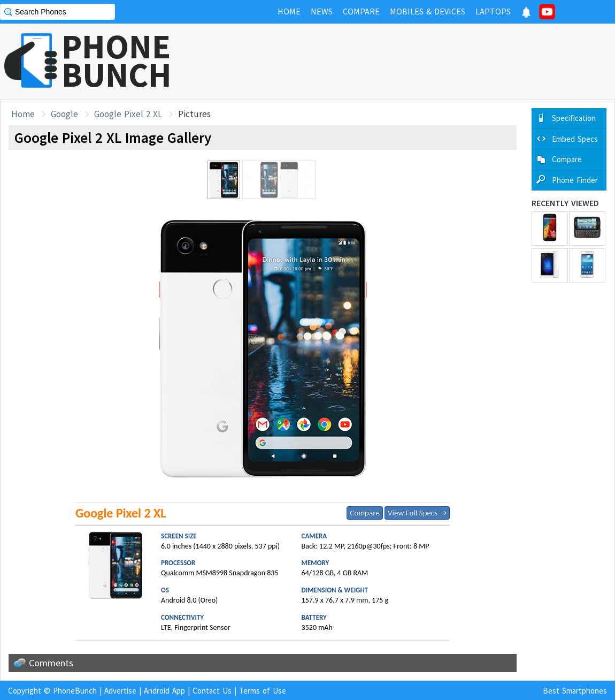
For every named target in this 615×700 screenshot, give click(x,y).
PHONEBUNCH (117, 60)
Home (23, 114)
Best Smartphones (575, 691)
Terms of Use (263, 691)
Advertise (120, 691)
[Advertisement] (420, 62)
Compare (364, 513)
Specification (574, 118)
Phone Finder (575, 180)
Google (64, 114)
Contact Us (212, 691)
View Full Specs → (417, 513)
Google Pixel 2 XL (128, 114)
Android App (164, 691)
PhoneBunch (75, 691)
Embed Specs (575, 139)
